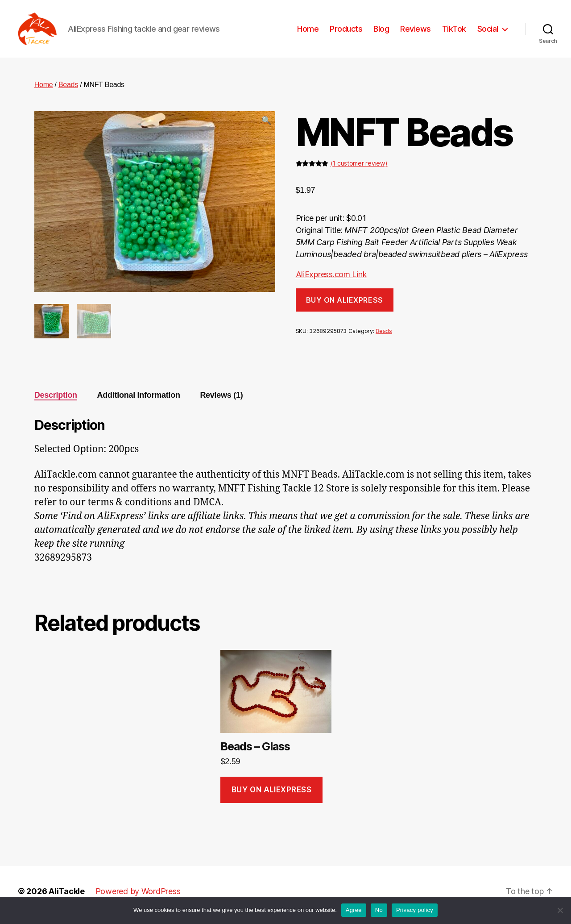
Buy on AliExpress (345, 307)
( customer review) (359, 171)
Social (488, 32)
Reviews (416, 32)
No (379, 910)
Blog (381, 32)
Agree (354, 910)
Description (56, 403)
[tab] (56, 403)
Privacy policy (415, 910)
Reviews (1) (221, 403)
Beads (68, 92)
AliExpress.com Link (331, 282)
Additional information (139, 403)
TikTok (454, 32)
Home (308, 32)
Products (346, 32)
